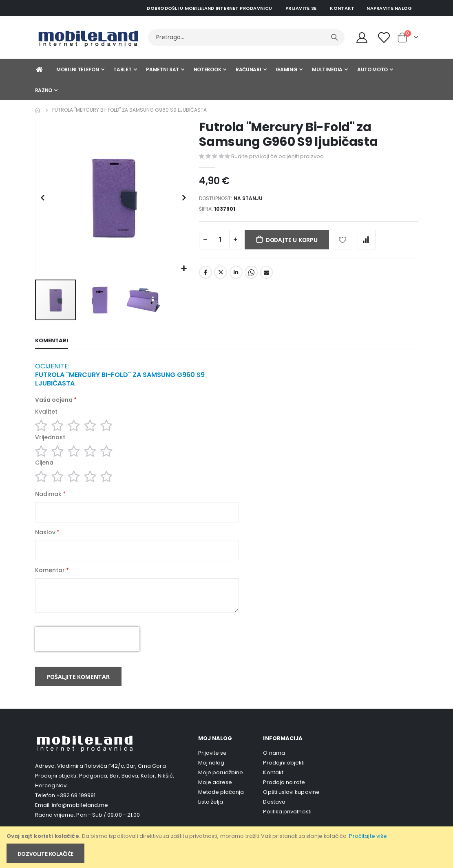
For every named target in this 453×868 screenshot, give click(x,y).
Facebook (206, 275)
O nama (274, 761)
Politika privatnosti (287, 820)
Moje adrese (215, 791)
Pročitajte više (368, 836)
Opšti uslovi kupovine (291, 801)
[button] (184, 269)
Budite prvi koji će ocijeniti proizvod (277, 156)
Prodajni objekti (284, 771)
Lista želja (211, 810)
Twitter (221, 275)
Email (266, 275)
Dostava (274, 810)
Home (38, 110)
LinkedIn (236, 275)
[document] (227, 847)
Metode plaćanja (221, 801)
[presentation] (87, 648)
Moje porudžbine (221, 781)
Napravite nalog (389, 8)
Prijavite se (301, 8)
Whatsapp (251, 275)
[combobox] (246, 37)
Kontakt (342, 8)
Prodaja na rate (284, 791)
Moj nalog (211, 771)
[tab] (52, 341)
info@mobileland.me (80, 814)
